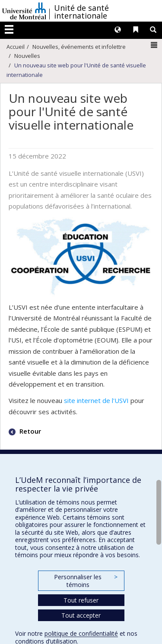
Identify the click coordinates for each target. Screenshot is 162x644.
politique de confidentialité (81, 633)
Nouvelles (27, 56)
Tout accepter (81, 615)
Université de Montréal (24, 11)
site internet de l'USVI (96, 400)
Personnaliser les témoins (86, 581)
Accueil (16, 47)
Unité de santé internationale (81, 12)
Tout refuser (81, 600)
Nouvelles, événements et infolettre (79, 47)
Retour (29, 431)
